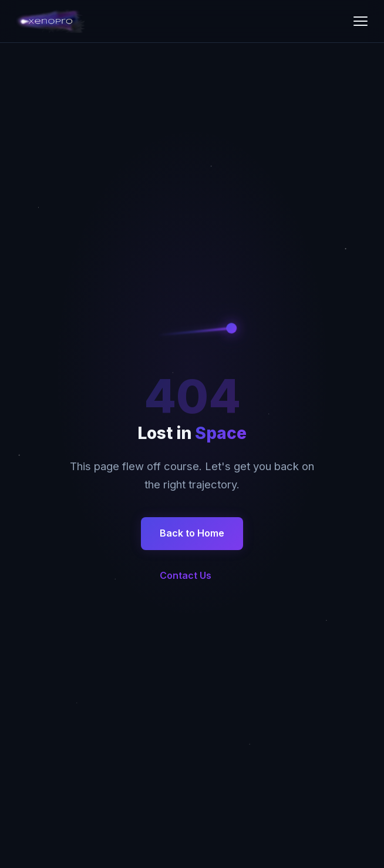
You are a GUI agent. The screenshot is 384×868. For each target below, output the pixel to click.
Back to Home (192, 533)
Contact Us (186, 575)
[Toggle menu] (361, 21)
